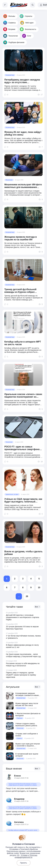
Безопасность (28, 29)
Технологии (10, 36)
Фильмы (9, 16)
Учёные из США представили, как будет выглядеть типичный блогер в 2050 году (23, 500)
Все (37, 607)
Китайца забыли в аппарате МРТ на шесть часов (23, 343)
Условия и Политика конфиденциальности (26, 856)
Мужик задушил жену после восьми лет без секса (27, 704)
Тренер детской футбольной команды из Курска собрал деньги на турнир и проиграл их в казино (23, 291)
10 (39, 588)
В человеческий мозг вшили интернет (27, 755)
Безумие (9, 29)
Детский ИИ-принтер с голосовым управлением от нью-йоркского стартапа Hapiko (22, 617)
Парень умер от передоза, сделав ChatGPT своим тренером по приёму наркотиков (21, 675)
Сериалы (26, 16)
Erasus (17, 776)
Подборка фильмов (14, 42)
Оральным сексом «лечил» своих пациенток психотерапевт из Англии (23, 396)
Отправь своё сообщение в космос (27, 735)
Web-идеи (27, 23)
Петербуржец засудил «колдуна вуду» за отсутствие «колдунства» (22, 81)
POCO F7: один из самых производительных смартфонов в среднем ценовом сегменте (23, 448)
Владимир (19, 799)
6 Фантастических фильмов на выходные (28, 714)
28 (27, 596)
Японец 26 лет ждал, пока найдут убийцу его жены (23, 133)
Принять (23, 863)
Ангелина (19, 822)
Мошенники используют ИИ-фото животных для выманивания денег (23, 186)
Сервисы (9, 23)
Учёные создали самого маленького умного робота (26, 725)
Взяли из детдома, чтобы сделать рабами (23, 553)
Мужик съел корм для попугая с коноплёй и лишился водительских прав (28, 745)
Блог (27, 36)
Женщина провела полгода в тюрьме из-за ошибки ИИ (21, 238)
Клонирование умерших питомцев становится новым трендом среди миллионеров (27, 694)
